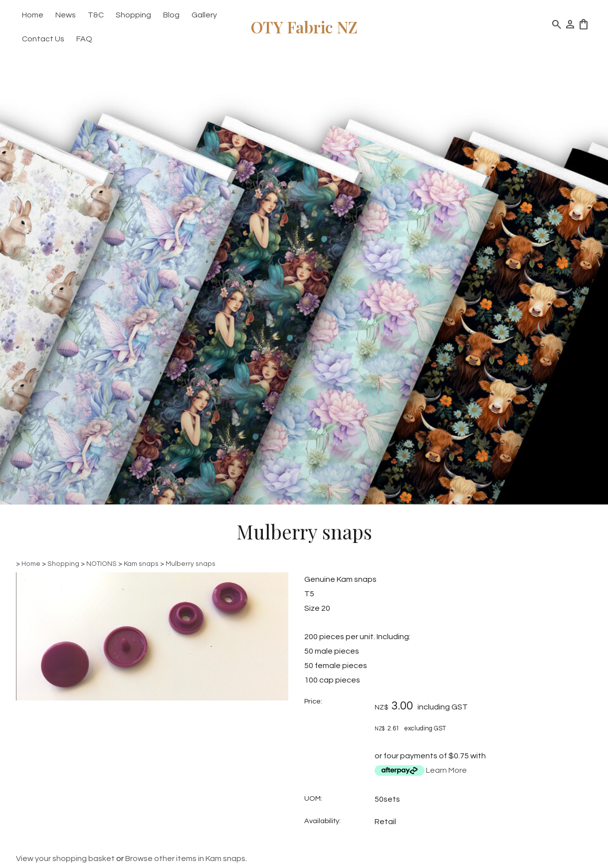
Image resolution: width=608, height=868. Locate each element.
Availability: (322, 821)
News (66, 15)
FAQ (84, 39)
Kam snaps (141, 564)
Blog (171, 15)
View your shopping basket (65, 859)
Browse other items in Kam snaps (185, 859)
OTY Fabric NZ (304, 27)
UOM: (313, 798)
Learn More (446, 770)
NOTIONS (101, 564)
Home (33, 15)
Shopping (133, 15)
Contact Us (43, 39)
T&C (96, 15)
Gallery (204, 15)
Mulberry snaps (191, 564)
